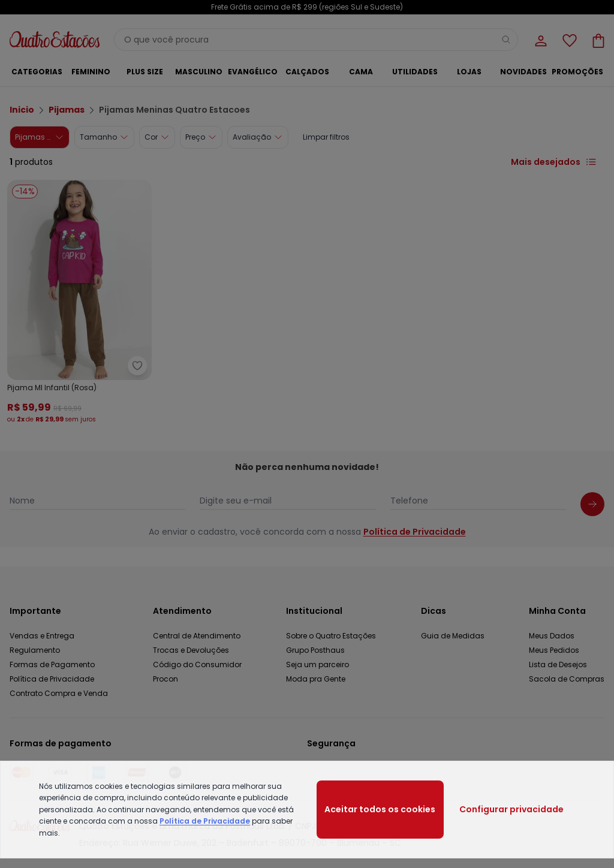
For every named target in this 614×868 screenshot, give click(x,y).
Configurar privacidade (511, 809)
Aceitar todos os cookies (380, 809)
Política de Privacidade (205, 821)
